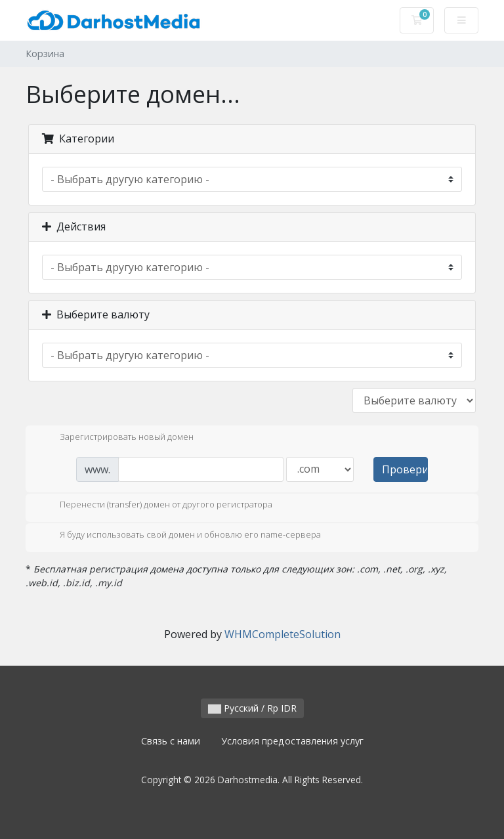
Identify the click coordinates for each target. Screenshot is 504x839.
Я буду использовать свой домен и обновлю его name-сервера (180, 536)
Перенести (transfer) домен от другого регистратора (156, 506)
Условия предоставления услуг (292, 741)
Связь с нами (171, 741)
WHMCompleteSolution (283, 634)
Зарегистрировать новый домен (116, 438)
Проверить (405, 469)
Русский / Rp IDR (252, 708)
